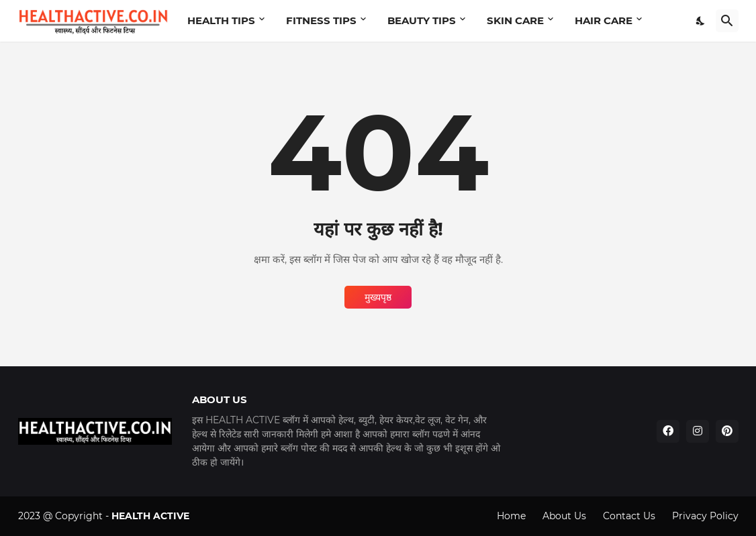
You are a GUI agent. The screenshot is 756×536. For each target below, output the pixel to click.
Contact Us (629, 516)
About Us (564, 516)
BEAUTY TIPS (422, 20)
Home (511, 516)
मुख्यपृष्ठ (378, 297)
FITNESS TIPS (321, 20)
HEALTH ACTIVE (150, 516)
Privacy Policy (705, 516)
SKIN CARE (515, 20)
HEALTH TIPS (221, 20)
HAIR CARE (604, 20)
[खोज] (727, 21)
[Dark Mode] (701, 21)
